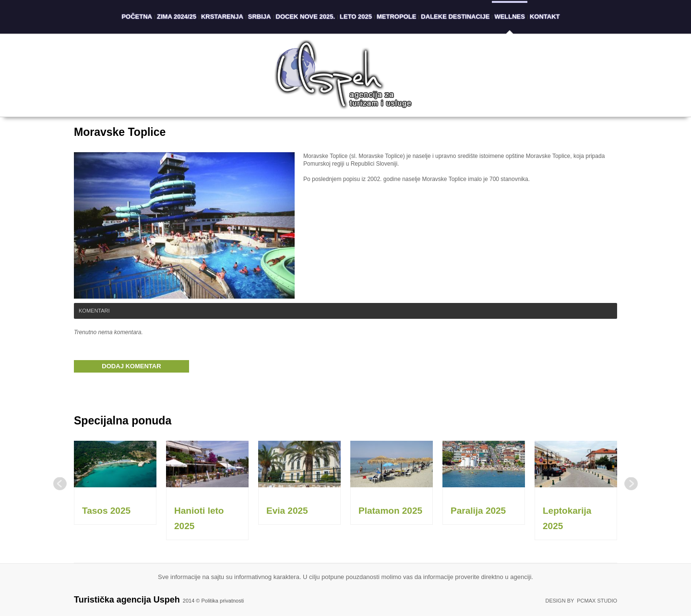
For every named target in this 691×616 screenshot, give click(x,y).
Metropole (396, 17)
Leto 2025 (356, 17)
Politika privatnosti (223, 601)
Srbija (260, 17)
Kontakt (545, 17)
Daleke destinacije (455, 17)
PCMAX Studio (597, 601)
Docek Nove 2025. (306, 17)
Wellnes (510, 17)
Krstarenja (222, 17)
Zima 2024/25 (177, 17)
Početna (137, 17)
